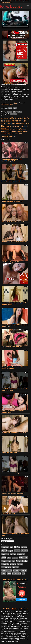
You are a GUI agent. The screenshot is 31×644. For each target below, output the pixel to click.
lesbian (20, 112)
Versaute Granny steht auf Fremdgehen (12, 201)
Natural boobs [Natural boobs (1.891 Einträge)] (22, 561)
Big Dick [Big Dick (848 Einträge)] (21, 118)
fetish (15, 112)
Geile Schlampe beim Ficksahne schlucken (13, 221)
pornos (26, 1)
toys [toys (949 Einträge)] (12, 136)
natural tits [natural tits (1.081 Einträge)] (10, 129)
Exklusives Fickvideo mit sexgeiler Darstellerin (14, 242)
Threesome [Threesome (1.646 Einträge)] (6, 136)
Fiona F (10, 108)
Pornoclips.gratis (11, 7)
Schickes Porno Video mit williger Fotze (12, 493)
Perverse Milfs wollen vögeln (9, 453)
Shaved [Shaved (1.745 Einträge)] (14, 131)
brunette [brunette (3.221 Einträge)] (22, 121)
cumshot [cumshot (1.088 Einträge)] (4, 123)
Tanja (15, 108)
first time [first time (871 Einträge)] (26, 124)
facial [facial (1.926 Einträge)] (17, 123)
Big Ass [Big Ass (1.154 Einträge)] (15, 118)
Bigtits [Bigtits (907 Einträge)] (3, 121)
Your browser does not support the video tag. (15, 20)
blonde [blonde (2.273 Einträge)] (9, 121)
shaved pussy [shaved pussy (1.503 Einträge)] (23, 131)
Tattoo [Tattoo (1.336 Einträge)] (16, 134)
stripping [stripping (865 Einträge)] (11, 134)
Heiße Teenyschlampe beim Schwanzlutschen (14, 262)
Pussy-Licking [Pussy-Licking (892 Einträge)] (6, 131)
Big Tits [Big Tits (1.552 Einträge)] (26, 118)
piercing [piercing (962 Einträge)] (17, 129)
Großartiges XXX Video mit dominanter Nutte (14, 181)
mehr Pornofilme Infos (7, 100)
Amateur (10, 112)
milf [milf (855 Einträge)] (21, 126)
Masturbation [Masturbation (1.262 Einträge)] (14, 126)
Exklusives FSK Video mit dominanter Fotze (14, 433)
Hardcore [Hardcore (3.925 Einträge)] (5, 126)
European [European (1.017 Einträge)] (11, 124)
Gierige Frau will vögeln (8, 513)
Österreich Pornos (6, 2)
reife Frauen (19, 1)
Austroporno (11, 1)
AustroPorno (14, 114)
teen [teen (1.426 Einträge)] (20, 134)
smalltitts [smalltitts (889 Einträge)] (4, 134)
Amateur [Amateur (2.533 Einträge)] (5, 118)
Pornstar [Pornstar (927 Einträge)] (23, 129)
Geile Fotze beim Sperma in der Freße (12, 347)
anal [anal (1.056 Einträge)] (10, 118)
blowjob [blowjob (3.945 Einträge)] (15, 121)
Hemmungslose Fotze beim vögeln (11, 473)
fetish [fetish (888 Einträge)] (21, 124)
